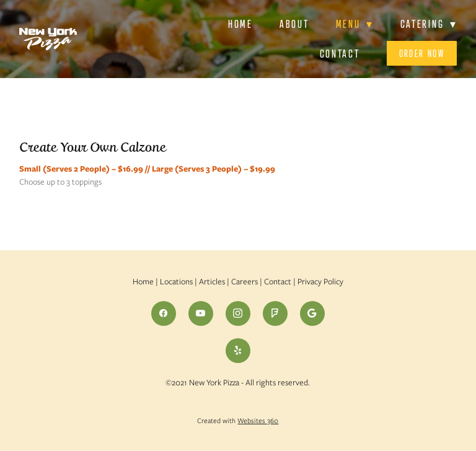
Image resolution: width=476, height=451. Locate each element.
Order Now (422, 53)
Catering (429, 24)
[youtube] (201, 313)
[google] (312, 313)
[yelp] (238, 351)
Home (240, 24)
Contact (340, 54)
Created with (238, 421)
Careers (245, 282)
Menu (355, 24)
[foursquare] (275, 313)
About (294, 24)
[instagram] (238, 313)
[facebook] (164, 313)
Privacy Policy (320, 282)
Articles (212, 282)
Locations (176, 282)
